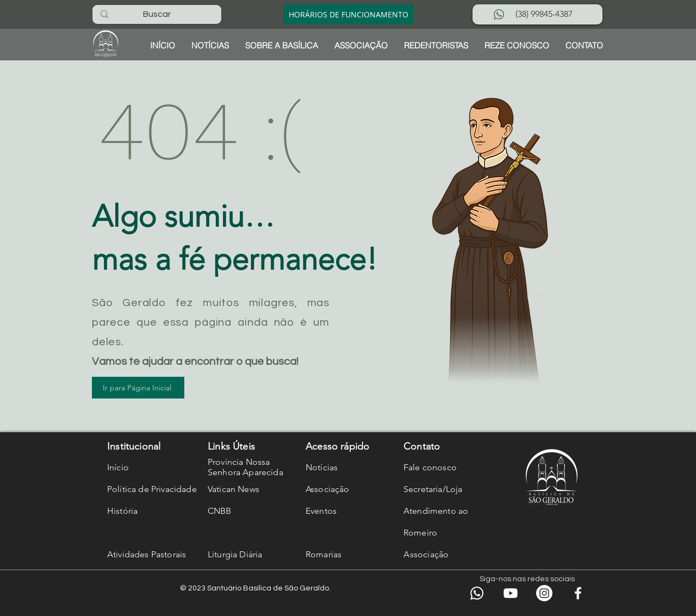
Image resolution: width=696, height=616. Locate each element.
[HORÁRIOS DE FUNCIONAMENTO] (348, 14)
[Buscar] (157, 14)
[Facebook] (578, 593)
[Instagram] (544, 593)
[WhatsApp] (477, 593)
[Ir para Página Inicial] (138, 388)
